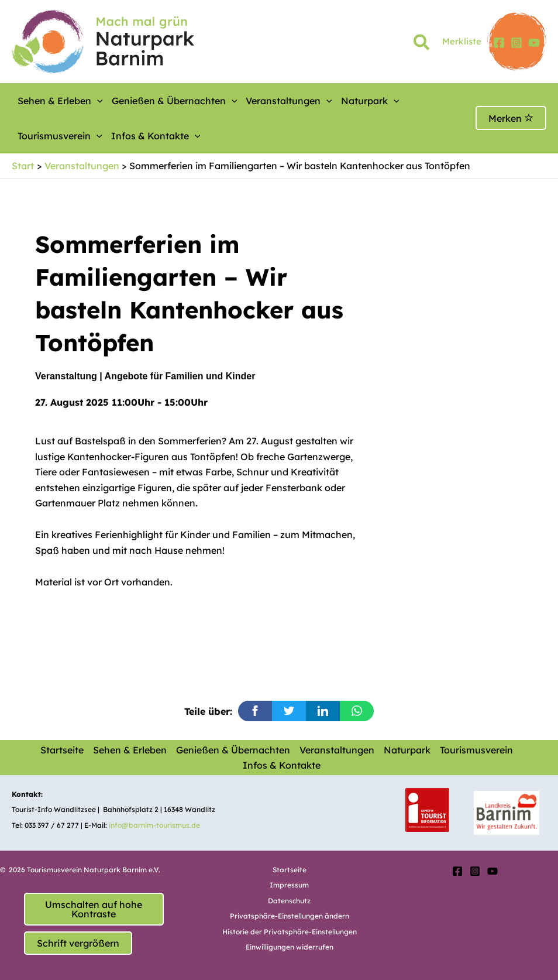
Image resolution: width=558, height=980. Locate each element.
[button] (422, 44)
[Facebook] (499, 43)
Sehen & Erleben (130, 750)
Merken (511, 118)
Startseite (62, 750)
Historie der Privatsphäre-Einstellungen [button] (290, 932)
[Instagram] (516, 43)
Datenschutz (289, 901)
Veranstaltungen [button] (289, 101)
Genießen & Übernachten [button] (175, 101)
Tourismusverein (476, 750)
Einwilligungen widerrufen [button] (290, 947)
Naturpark (407, 750)
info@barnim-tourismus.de (154, 825)
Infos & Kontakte (282, 765)
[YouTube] (534, 43)
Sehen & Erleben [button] (60, 101)
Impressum (289, 885)
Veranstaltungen (337, 750)
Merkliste (462, 41)
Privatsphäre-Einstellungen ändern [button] (290, 916)
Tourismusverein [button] (60, 136)
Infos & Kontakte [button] (156, 136)
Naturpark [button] (370, 101)
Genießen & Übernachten (233, 750)
